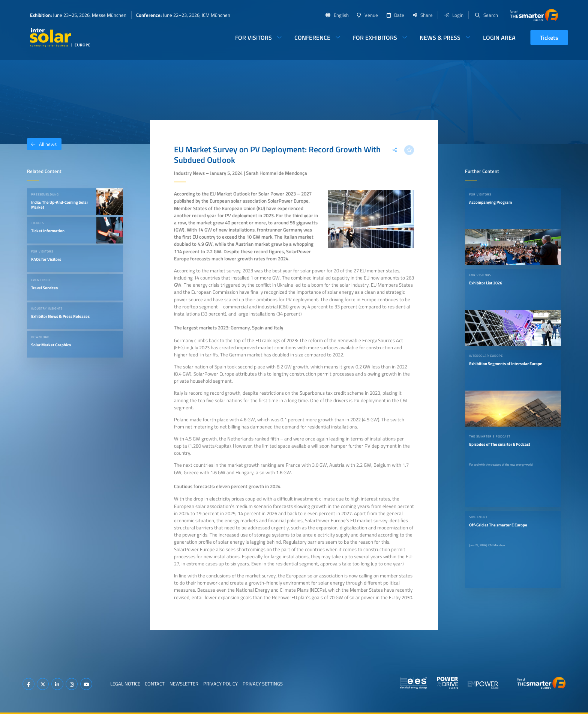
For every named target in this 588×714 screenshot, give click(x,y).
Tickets (549, 38)
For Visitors (253, 38)
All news (42, 144)
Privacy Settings (263, 684)
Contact (155, 684)
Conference (312, 38)
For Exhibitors (375, 38)
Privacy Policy (220, 684)
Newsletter (184, 684)
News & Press (440, 38)
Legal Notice (125, 684)
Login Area (499, 38)
